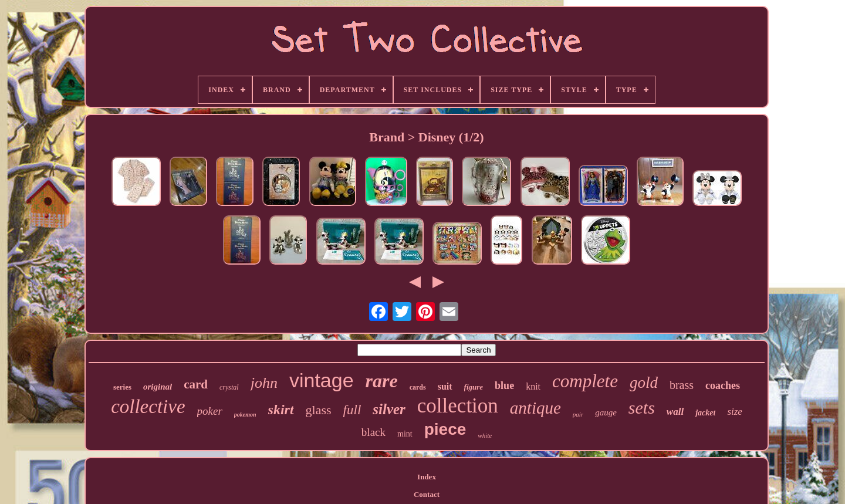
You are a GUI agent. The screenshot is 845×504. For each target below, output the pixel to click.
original (158, 387)
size (735, 412)
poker (210, 411)
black (374, 432)
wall (675, 412)
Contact (427, 494)
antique (535, 408)
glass (319, 410)
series (122, 387)
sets (642, 407)
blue (504, 385)
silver (389, 409)
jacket (705, 413)
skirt (281, 410)
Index (427, 477)
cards (418, 387)
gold (644, 383)
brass (682, 385)
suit (445, 386)
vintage (322, 380)
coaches (723, 385)
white (485, 435)
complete (585, 381)
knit (533, 386)
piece (445, 429)
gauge (606, 412)
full (352, 410)
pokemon (245, 415)
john (264, 383)
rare (382, 381)
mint (405, 434)
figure (474, 387)
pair (578, 414)
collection (458, 406)
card (196, 384)
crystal (229, 387)
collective (148, 407)
